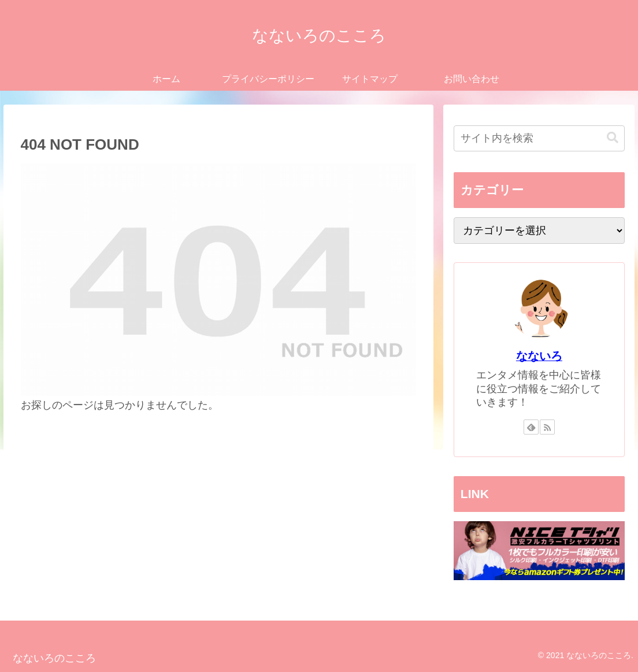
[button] (613, 138)
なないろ (539, 356)
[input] (539, 138)
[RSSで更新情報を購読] (547, 427)
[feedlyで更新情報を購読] (531, 427)
